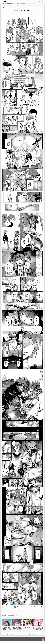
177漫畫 (4, 1)
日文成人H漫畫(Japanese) (10, 3)
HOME (3, 3)
